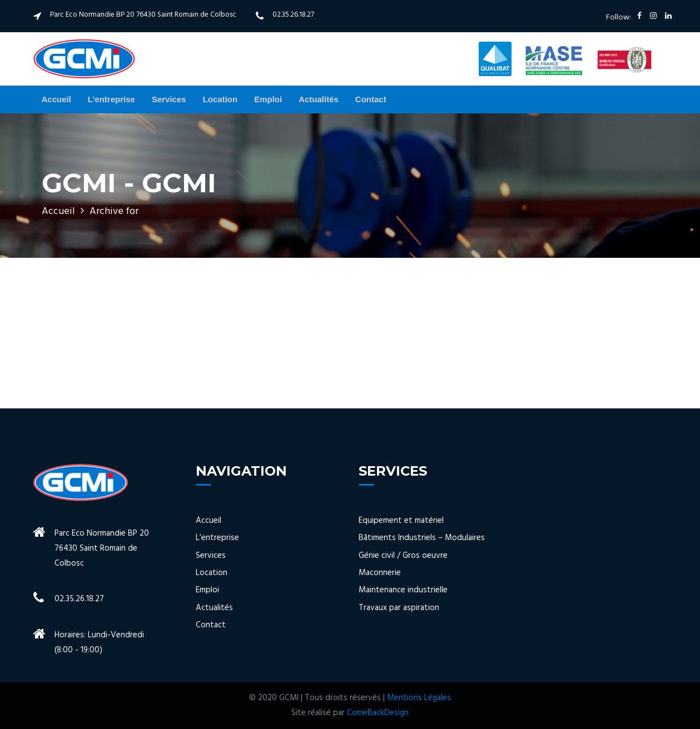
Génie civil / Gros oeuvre (403, 556)
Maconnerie (380, 573)
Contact (371, 99)
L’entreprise (111, 99)
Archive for (114, 211)
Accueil (56, 99)
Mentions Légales (419, 698)
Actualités (319, 99)
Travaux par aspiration (399, 608)
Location (220, 99)
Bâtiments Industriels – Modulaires (422, 538)
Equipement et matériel (401, 521)
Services (169, 99)
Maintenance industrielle (403, 590)
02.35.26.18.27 (293, 15)
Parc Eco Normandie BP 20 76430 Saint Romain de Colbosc (143, 15)
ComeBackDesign (378, 713)
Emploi (268, 99)
